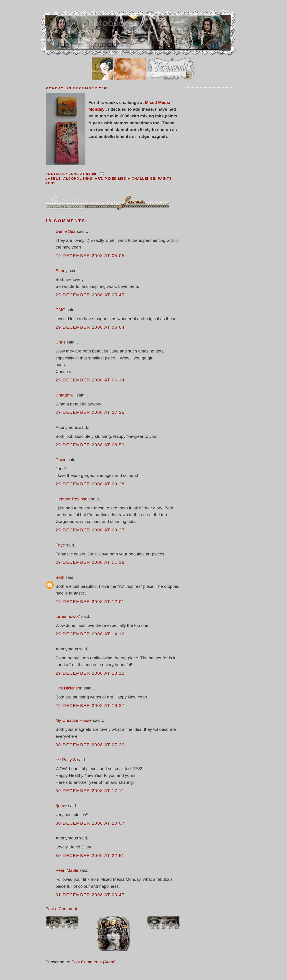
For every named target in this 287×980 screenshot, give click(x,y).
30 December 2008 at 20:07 (90, 823)
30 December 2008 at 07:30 (90, 745)
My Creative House (74, 720)
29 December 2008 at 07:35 (90, 412)
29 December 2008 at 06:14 (90, 380)
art (99, 178)
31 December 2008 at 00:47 (90, 895)
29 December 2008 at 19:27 (90, 706)
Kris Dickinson (69, 688)
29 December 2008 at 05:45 (90, 295)
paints (165, 178)
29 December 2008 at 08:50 (90, 445)
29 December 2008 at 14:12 (90, 634)
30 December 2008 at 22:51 (90, 856)
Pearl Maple (67, 870)
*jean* (61, 806)
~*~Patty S (66, 760)
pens (51, 183)
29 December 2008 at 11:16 (90, 562)
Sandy (62, 271)
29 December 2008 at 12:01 (90, 602)
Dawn (61, 460)
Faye (60, 545)
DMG (61, 310)
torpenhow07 (68, 616)
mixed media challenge (130, 178)
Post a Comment (61, 909)
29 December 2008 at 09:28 (90, 484)
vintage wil (66, 395)
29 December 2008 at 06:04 (90, 327)
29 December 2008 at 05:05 (90, 256)
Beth (60, 577)
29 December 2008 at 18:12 (90, 673)
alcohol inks (78, 178)
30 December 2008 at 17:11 (90, 791)
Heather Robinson (73, 499)
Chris (61, 342)
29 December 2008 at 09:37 (90, 530)
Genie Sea (66, 231)
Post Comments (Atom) (93, 962)
